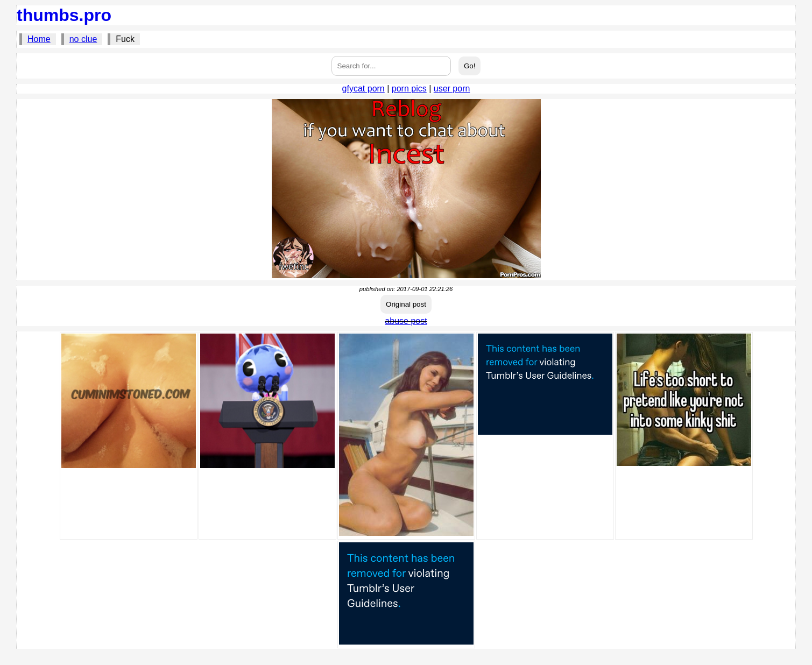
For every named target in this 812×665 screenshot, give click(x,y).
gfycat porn (363, 89)
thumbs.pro (64, 15)
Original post (406, 304)
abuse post (406, 321)
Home (39, 39)
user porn (452, 89)
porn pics (409, 89)
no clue (83, 39)
